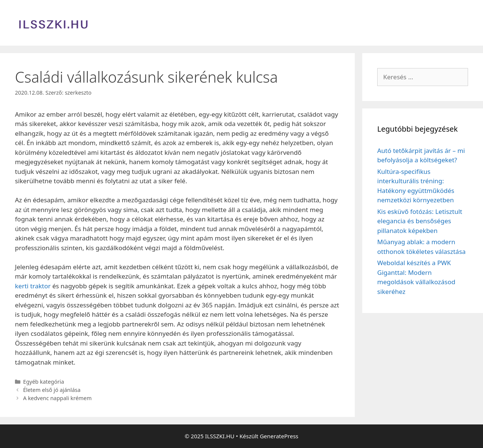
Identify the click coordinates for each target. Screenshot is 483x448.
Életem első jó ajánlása (52, 390)
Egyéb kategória (44, 382)
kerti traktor (33, 286)
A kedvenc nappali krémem (58, 398)
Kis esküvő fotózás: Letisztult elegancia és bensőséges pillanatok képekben (420, 221)
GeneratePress (279, 436)
